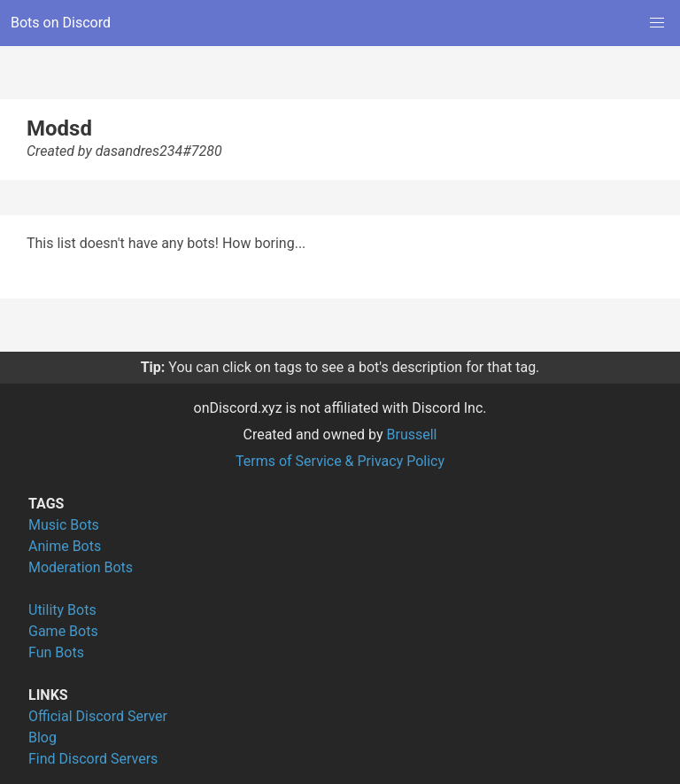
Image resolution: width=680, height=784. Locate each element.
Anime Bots (65, 546)
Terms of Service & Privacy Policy (340, 461)
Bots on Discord (61, 23)
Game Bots (63, 631)
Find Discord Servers (93, 759)
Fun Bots (56, 652)
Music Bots (64, 525)
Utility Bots (62, 610)
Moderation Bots (81, 567)
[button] (657, 23)
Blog (42, 737)
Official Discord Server (98, 716)
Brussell (412, 435)
